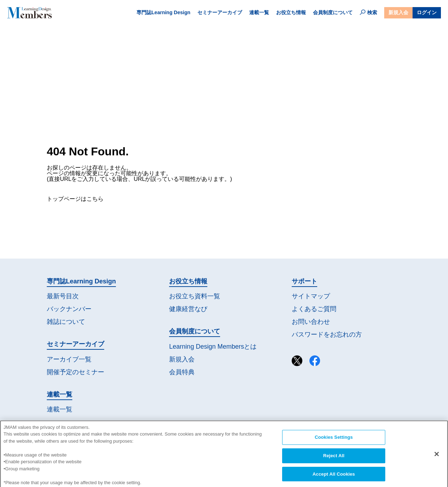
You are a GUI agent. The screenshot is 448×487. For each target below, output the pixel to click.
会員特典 (182, 372)
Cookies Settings (334, 444)
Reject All (334, 462)
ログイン (427, 12)
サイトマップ (311, 296)
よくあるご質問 (314, 309)
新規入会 (398, 12)
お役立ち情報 (291, 12)
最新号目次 (63, 296)
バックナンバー (69, 309)
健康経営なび (188, 309)
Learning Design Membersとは (213, 347)
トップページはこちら (75, 199)
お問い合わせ (311, 322)
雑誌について (66, 322)
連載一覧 (259, 12)
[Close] (437, 461)
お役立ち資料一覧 (195, 296)
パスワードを (327, 335)
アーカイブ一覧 (69, 359)
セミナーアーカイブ (220, 12)
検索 (368, 12)
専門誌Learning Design (163, 12)
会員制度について (333, 12)
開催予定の (75, 372)
